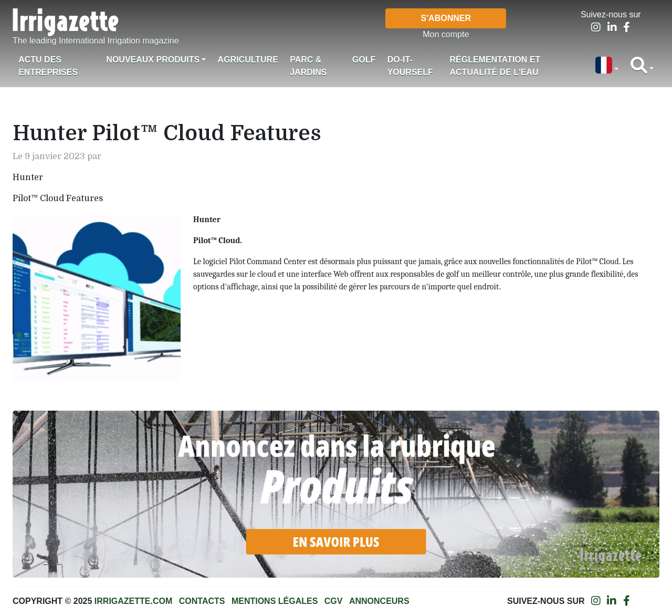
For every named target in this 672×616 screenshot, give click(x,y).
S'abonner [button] (446, 18)
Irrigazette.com (133, 601)
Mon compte (446, 34)
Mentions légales (275, 601)
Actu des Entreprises (48, 66)
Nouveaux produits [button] (153, 60)
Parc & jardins (308, 66)
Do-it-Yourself (410, 66)
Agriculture (248, 60)
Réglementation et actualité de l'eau (495, 66)
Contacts (202, 601)
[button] (607, 66)
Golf (364, 60)
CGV (334, 601)
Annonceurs (379, 601)
